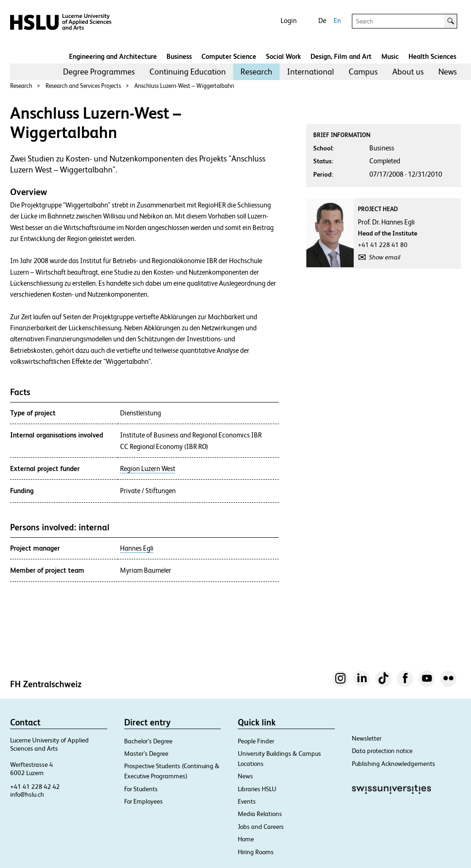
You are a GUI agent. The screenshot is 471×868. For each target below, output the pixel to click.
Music (390, 56)
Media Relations (260, 814)
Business (179, 56)
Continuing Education (188, 72)
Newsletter (367, 738)
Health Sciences (432, 56)
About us (408, 72)
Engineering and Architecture (113, 56)
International (310, 72)
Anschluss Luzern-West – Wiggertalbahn (184, 86)
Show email (385, 257)
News (448, 72)
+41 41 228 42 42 (35, 787)
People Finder (256, 741)
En (337, 20)
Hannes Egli (137, 548)
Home (246, 839)
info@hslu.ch (27, 794)
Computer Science (229, 56)
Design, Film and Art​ (341, 56)
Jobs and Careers (261, 827)
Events (247, 801)
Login (289, 20)
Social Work (283, 56)
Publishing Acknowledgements (393, 764)
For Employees (144, 801)
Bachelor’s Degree (148, 741)
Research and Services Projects (83, 86)
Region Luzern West (148, 469)
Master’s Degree (146, 753)
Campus (363, 72)
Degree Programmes (99, 72)
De (322, 20)
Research (256, 72)
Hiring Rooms (256, 852)
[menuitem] (99, 72)
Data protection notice (382, 751)
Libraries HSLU (257, 789)
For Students (141, 789)
